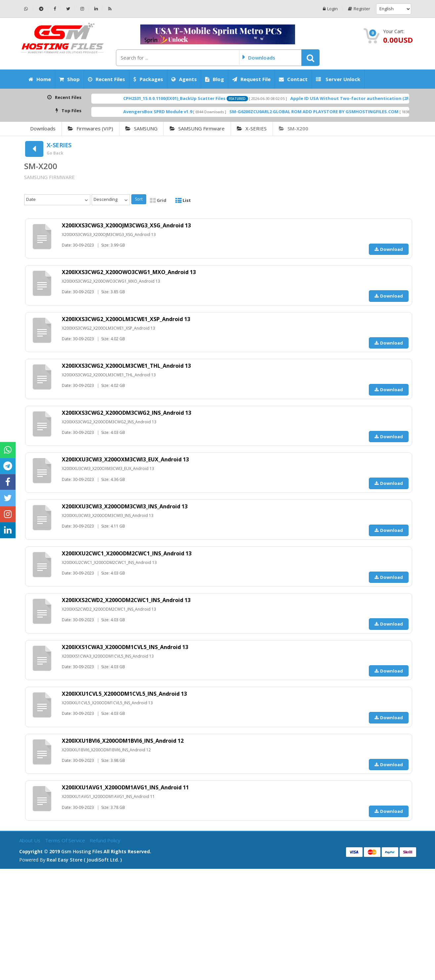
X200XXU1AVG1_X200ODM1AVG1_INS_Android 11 (125, 787)
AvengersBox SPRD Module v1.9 (186, 112)
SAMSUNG (141, 128)
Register (359, 9)
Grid (158, 200)
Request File (251, 79)
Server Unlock (338, 79)
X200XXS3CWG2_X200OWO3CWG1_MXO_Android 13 (129, 272)
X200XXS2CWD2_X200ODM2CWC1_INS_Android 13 (126, 600)
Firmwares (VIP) (90, 128)
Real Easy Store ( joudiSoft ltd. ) (84, 860)
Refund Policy (105, 840)
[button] (310, 58)
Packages (148, 79)
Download (389, 249)
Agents (184, 79)
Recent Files (107, 79)
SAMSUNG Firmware (197, 128)
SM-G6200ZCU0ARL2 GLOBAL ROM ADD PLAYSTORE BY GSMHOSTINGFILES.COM (342, 112)
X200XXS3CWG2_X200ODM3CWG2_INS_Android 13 (127, 413)
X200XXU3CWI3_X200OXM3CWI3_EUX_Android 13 (125, 459)
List (183, 200)
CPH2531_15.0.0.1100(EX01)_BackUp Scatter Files (203, 98)
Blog (215, 79)
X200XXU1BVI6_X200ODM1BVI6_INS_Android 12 (123, 741)
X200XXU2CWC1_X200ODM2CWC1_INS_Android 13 (127, 553)
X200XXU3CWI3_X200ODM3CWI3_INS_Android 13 (125, 506)
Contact (293, 79)
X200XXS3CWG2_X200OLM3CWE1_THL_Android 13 (126, 366)
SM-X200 (294, 128)
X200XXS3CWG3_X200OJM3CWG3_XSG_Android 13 (126, 225)
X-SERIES (252, 128)
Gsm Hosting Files (82, 851)
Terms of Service (66, 840)
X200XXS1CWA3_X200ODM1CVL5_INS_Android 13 (125, 647)
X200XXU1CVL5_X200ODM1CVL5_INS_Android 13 (124, 694)
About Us (30, 840)
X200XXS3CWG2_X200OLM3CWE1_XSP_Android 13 (126, 319)
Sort (139, 199)
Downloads (43, 128)
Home (40, 79)
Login (330, 9)
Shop (69, 79)
